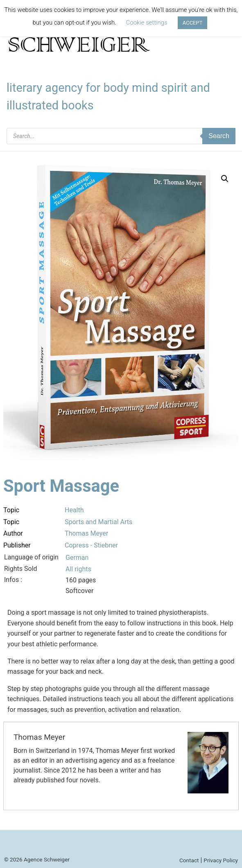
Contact (189, 860)
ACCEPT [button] (193, 23)
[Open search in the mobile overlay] (121, 136)
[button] (225, 179)
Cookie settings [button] (147, 23)
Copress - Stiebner (91, 545)
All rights (78, 569)
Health (74, 510)
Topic (11, 510)
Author (13, 533)
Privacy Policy (221, 860)
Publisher (17, 545)
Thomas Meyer (86, 533)
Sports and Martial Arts (98, 522)
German (77, 558)
